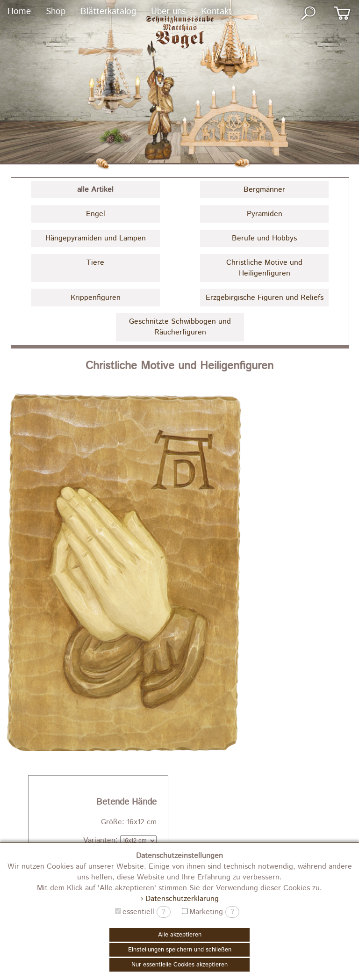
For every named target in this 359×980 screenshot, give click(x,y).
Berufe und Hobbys (264, 238)
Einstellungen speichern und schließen (180, 950)
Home (19, 11)
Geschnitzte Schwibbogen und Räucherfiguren (180, 327)
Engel (96, 214)
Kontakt (216, 11)
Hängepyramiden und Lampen (96, 238)
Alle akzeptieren (180, 935)
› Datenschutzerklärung (180, 899)
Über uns (169, 11)
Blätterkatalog (108, 11)
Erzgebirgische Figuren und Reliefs (265, 298)
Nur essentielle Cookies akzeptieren (179, 965)
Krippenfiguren (96, 298)
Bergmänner (264, 190)
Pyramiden (265, 214)
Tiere (95, 263)
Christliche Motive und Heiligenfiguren (264, 268)
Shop (56, 11)
